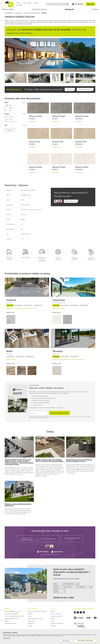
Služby (18, 3)
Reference (54, 626)
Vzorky (36, 3)
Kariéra (53, 621)
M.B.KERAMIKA (9, 13)
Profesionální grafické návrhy (13, 611)
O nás (24, 3)
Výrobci (53, 619)
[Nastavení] (66, 641)
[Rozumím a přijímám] (85, 641)
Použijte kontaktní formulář (49, 539)
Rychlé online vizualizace (11, 614)
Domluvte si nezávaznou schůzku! (37, 611)
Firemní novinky (55, 614)
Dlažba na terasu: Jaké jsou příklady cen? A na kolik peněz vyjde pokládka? (49, 461)
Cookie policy (31, 621)
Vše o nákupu (33, 609)
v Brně (72, 539)
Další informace (7, 638)
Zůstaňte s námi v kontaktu (84, 609)
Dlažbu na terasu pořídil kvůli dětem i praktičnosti (18, 505)
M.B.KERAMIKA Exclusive (11, 619)
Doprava (30, 3)
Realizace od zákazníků (57, 623)
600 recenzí (84, 628)
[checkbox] (5, 105)
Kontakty (19, 5)
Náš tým (53, 611)
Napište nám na (27, 539)
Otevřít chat (57, 552)
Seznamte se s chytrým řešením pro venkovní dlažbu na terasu (79, 461)
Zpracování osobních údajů (35, 619)
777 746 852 (43, 552)
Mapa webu (31, 623)
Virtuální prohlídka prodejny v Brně (14, 616)
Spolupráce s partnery (11, 623)
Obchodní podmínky (56, 616)
